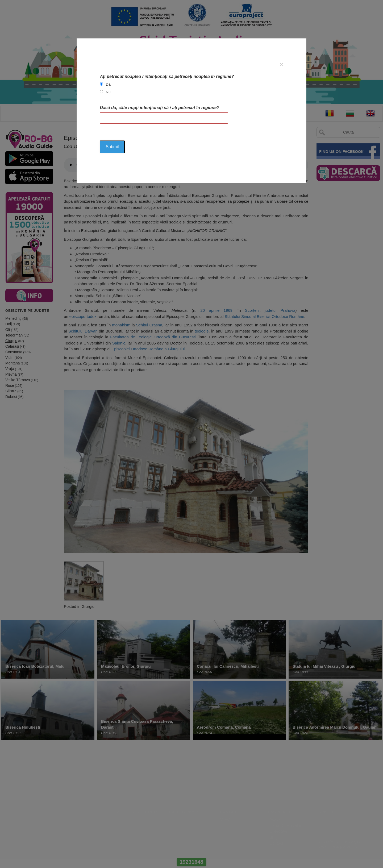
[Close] (281, 64)
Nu (108, 92)
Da (108, 84)
